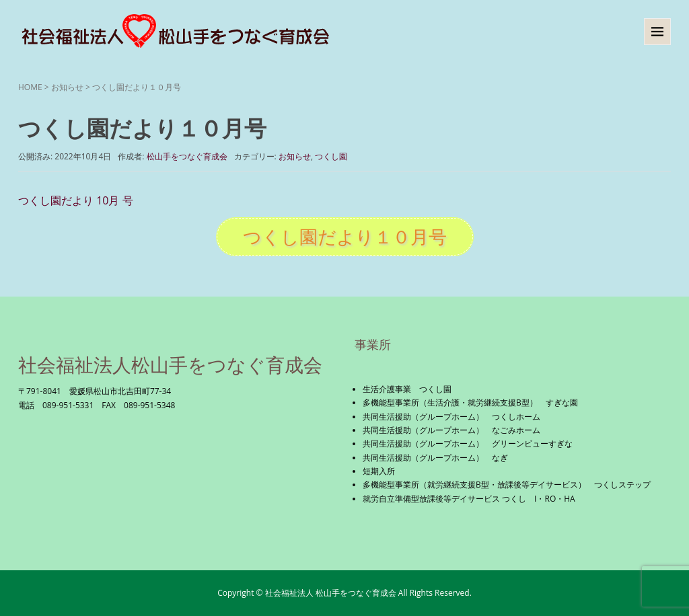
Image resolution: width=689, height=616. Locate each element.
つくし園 (331, 156)
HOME (30, 87)
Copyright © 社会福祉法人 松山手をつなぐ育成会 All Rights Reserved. (344, 593)
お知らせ (67, 87)
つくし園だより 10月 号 (76, 200)
